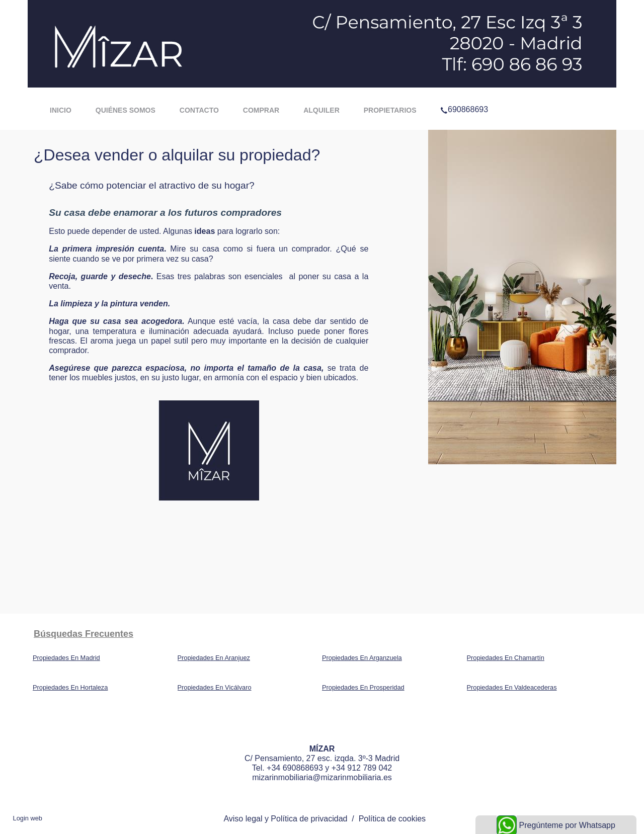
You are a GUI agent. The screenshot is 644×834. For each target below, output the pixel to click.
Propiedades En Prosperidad (363, 687)
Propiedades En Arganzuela (362, 658)
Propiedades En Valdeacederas (512, 687)
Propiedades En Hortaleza (70, 687)
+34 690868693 (295, 768)
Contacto (199, 110)
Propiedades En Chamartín (506, 658)
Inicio (61, 110)
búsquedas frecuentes (84, 634)
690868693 (464, 97)
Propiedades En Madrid (66, 658)
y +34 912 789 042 (357, 768)
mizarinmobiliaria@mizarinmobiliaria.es (322, 777)
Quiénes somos (126, 110)
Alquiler (321, 110)
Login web (28, 818)
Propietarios (390, 110)
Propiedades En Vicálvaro (215, 687)
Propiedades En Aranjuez (214, 658)
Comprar (261, 110)
